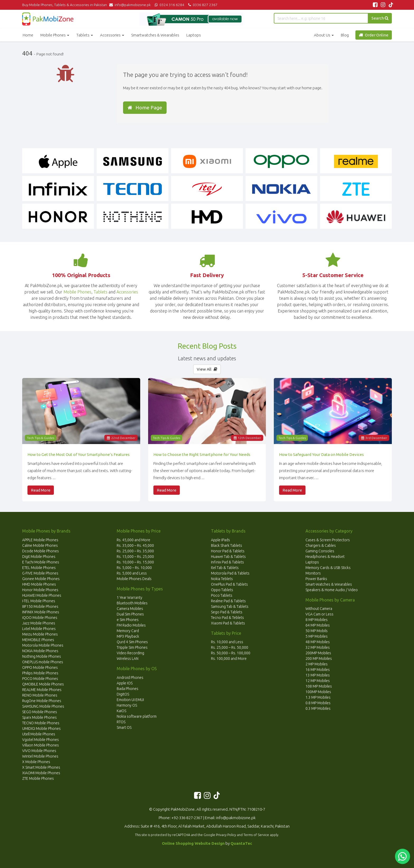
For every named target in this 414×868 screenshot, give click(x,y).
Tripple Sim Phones (132, 647)
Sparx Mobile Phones (39, 717)
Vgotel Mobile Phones (41, 740)
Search (380, 18)
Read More (41, 490)
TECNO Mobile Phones (41, 723)
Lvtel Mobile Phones (39, 629)
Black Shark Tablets (227, 545)
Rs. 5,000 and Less (132, 573)
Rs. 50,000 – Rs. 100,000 (231, 653)
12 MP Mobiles (318, 681)
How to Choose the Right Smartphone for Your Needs (202, 454)
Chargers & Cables (321, 545)
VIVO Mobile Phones (39, 751)
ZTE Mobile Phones (38, 778)
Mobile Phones (55, 35)
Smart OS (124, 727)
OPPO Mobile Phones (40, 668)
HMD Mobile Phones (39, 584)
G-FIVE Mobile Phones (40, 573)
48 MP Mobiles (318, 642)
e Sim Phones (128, 620)
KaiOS (121, 711)
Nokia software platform (137, 716)
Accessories (112, 35)
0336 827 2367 (202, 5)
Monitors (313, 573)
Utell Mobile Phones (39, 734)
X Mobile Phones (36, 762)
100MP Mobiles (318, 692)
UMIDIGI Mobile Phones (41, 729)
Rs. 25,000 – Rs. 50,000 (230, 647)
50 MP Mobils (317, 631)
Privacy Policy (226, 835)
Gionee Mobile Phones (41, 579)
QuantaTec (241, 843)
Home (28, 35)
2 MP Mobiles (317, 664)
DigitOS (123, 694)
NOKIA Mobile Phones (40, 651)
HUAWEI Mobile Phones (42, 595)
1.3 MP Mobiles (318, 697)
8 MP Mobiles (317, 620)
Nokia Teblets (222, 579)
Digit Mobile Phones (39, 557)
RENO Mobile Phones (40, 695)
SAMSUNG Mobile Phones (43, 706)
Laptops (194, 35)
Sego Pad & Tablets (227, 612)
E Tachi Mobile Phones (41, 562)
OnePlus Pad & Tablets (229, 584)
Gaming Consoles (320, 551)
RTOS (121, 722)
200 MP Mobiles (319, 659)
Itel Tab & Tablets (225, 568)
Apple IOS (125, 683)
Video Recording (130, 653)
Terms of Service (256, 835)
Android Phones (130, 678)
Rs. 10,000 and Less (227, 642)
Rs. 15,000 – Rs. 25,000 (135, 557)
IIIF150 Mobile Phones (40, 606)
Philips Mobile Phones (40, 673)
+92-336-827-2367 (187, 818)
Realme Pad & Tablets (228, 601)
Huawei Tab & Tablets (228, 557)
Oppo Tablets (222, 590)
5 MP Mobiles (317, 636)
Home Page (145, 108)
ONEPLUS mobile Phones (43, 662)
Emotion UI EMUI (130, 700)
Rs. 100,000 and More (229, 659)
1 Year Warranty (130, 598)
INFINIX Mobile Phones (41, 612)
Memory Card (128, 631)
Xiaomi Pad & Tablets (228, 623)
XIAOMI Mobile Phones (41, 773)
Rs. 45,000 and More (133, 540)
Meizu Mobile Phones (40, 634)
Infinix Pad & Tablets (227, 562)
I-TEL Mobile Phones (39, 601)
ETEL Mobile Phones (39, 568)
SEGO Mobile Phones (40, 712)
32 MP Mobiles (318, 647)
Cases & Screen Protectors (328, 540)
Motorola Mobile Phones (43, 645)
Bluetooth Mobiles (132, 603)
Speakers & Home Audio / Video (332, 590)
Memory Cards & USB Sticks (328, 568)
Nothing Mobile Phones (42, 656)
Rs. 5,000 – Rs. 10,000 (134, 568)
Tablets (85, 35)
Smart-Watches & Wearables (329, 584)
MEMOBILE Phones (38, 640)
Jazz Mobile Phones (39, 623)
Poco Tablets (222, 595)
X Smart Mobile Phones (41, 767)
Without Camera (319, 609)
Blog (345, 35)
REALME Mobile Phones (42, 690)
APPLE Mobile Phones (40, 540)
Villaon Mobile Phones (41, 745)
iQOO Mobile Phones (40, 618)
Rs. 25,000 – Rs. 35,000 (135, 551)
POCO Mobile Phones (40, 679)
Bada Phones (128, 689)
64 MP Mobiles (318, 625)
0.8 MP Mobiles (318, 703)
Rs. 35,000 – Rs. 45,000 (135, 545)
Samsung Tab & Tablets (230, 606)
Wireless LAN (128, 659)
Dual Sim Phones (130, 614)
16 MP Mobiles (318, 670)
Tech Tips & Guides (41, 438)
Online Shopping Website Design (193, 843)
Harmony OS (127, 705)
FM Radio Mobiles (131, 625)
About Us (324, 35)
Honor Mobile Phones (40, 590)
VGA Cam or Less (319, 614)
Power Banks (316, 579)
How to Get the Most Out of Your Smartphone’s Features (79, 454)
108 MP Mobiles (319, 686)
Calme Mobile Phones (40, 545)
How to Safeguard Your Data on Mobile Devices (321, 454)
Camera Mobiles (130, 609)
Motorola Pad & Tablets (230, 573)
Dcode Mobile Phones (41, 551)
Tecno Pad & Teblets (227, 618)
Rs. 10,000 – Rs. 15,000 (135, 562)
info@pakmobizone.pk (131, 5)
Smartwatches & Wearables (155, 35)
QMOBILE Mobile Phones (43, 684)
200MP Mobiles (318, 653)
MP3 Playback (128, 636)
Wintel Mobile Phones (40, 756)
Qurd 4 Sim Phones (132, 642)
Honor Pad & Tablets (228, 551)
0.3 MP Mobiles (318, 708)
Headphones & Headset (325, 557)
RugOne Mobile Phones (42, 701)
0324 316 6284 (169, 5)
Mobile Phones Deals (134, 579)
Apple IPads (220, 540)
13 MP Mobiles (318, 675)
